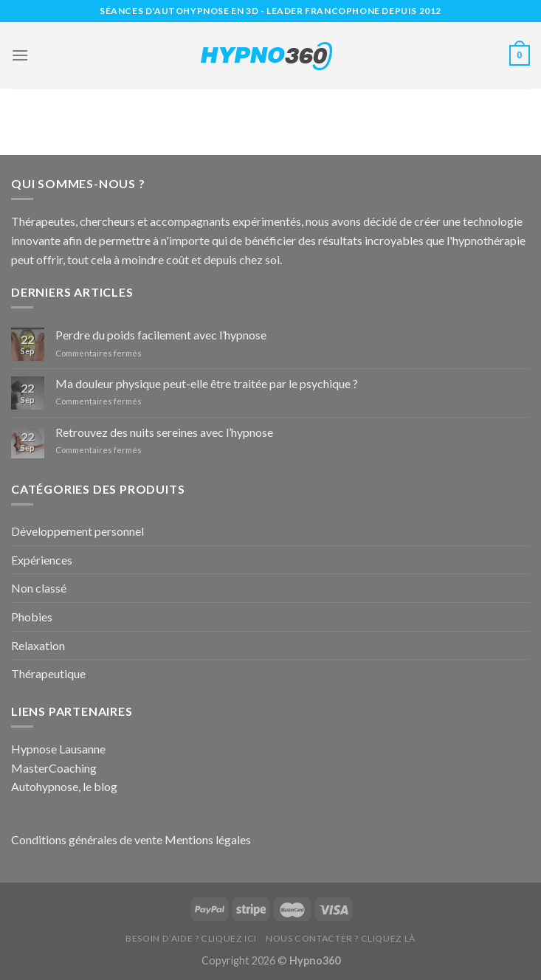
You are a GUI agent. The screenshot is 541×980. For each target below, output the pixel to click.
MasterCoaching (54, 768)
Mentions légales (208, 839)
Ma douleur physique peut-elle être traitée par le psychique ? (207, 383)
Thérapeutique (48, 673)
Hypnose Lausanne (58, 749)
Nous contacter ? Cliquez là (341, 938)
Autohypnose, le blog (64, 786)
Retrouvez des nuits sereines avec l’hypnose (164, 432)
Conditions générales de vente (87, 839)
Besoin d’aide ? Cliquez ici (191, 938)
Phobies (32, 617)
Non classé (39, 588)
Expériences (42, 560)
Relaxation (38, 645)
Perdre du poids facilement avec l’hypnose (161, 335)
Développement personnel (77, 531)
